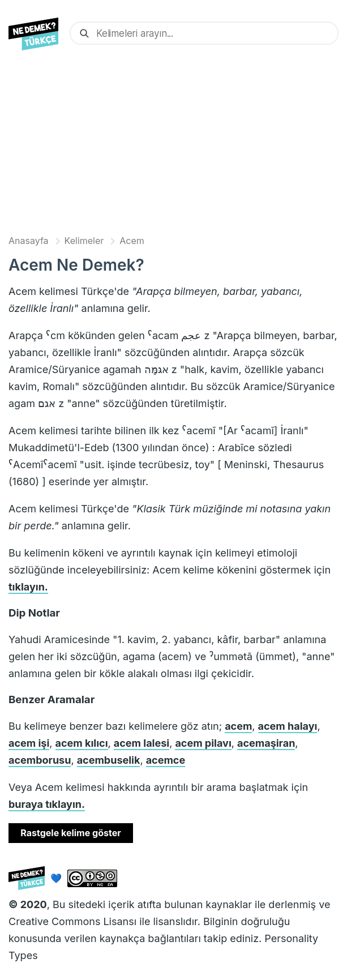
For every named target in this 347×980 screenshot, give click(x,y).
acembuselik (109, 760)
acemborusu (40, 760)
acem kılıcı (82, 743)
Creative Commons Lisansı (72, 921)
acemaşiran (266, 743)
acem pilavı (203, 743)
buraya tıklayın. (47, 804)
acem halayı (288, 726)
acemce (166, 760)
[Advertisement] (173, 145)
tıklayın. (28, 587)
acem (238, 726)
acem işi (29, 743)
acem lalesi (142, 743)
